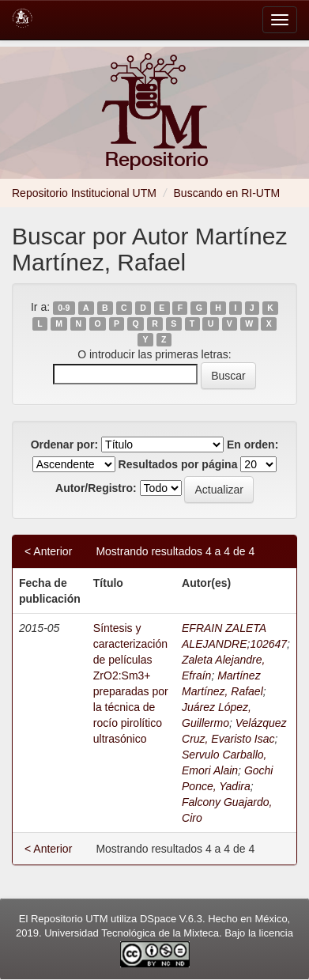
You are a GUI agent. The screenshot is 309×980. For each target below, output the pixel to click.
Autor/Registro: (96, 488)
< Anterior (48, 551)
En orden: (252, 445)
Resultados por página (178, 464)
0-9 (64, 308)
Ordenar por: (65, 445)
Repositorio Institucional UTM (84, 193)
